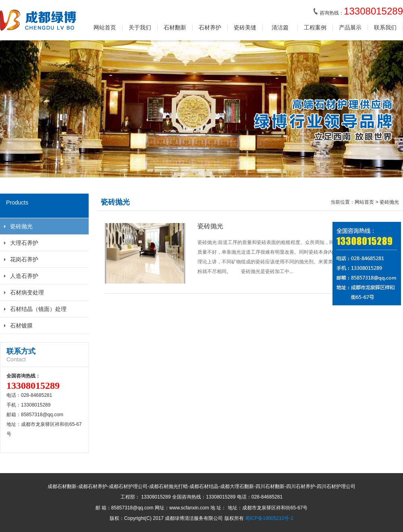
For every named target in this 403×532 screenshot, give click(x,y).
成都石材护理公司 (128, 486)
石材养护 (210, 27)
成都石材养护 (93, 486)
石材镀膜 (21, 325)
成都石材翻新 (62, 486)
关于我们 (140, 27)
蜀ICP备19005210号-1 (269, 518)
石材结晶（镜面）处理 (38, 309)
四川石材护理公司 (336, 486)
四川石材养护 (301, 486)
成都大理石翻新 (237, 486)
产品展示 (350, 27)
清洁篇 (280, 27)
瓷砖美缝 (245, 27)
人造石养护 (24, 276)
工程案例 (315, 27)
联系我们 (385, 27)
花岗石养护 (24, 259)
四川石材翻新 (270, 486)
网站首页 (105, 27)
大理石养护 (24, 243)
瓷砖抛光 (21, 226)
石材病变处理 (27, 292)
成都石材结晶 (204, 486)
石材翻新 (175, 27)
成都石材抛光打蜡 (168, 486)
